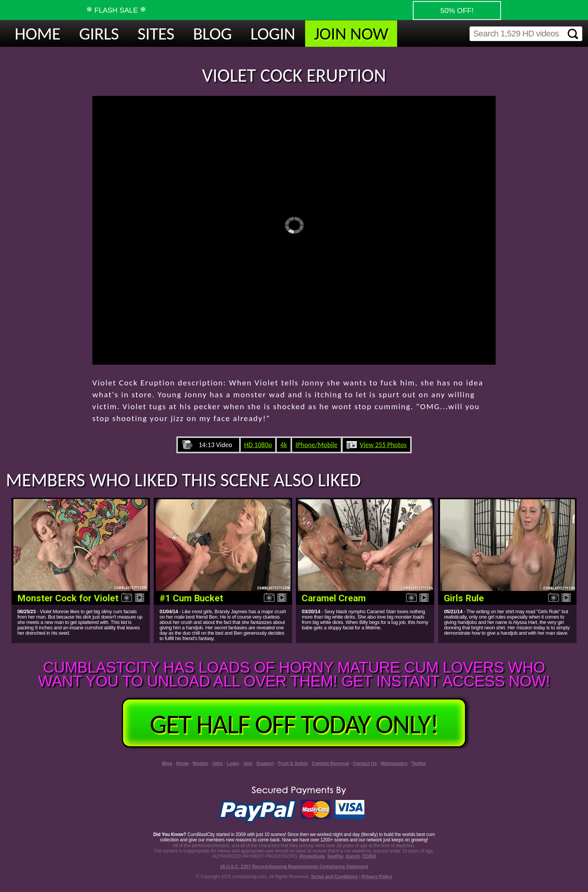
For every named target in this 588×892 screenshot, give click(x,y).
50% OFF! (457, 10)
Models (201, 764)
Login (233, 764)
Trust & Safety (293, 764)
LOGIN (273, 33)
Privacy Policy (377, 877)
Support (265, 764)
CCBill (369, 856)
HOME (37, 33)
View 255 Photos (383, 445)
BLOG (213, 33)
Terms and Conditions (334, 877)
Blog (167, 764)
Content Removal (331, 764)
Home (182, 764)
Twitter (419, 764)
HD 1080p (258, 445)
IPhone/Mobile (317, 445)
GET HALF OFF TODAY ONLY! (294, 724)
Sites (218, 764)
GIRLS (99, 33)
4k (283, 445)
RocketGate (312, 856)
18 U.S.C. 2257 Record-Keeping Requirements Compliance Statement (294, 867)
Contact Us (365, 764)
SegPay (336, 856)
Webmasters (394, 764)
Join (248, 764)
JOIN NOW (351, 33)
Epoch (353, 856)
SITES (156, 33)
